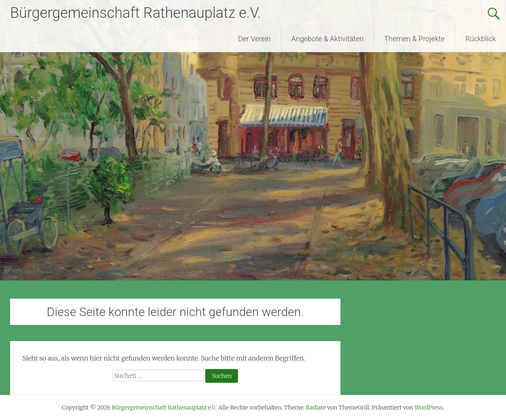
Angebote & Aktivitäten (327, 39)
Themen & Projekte (414, 39)
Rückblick (480, 39)
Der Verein (254, 39)
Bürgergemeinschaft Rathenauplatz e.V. (135, 13)
